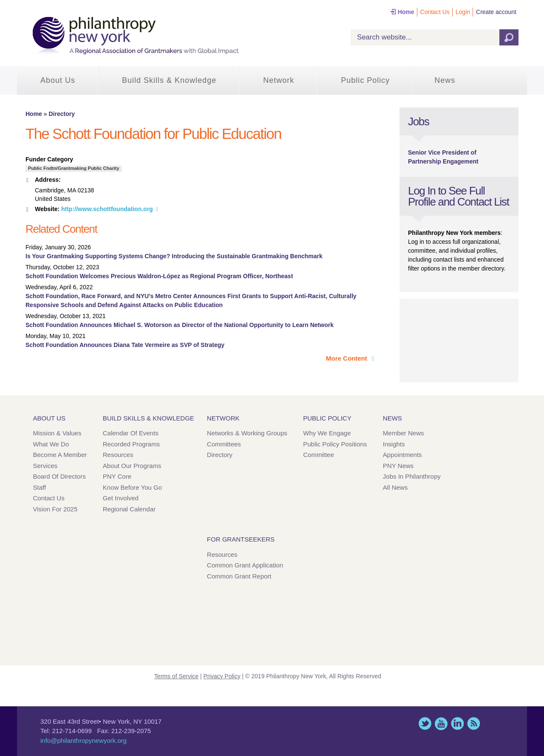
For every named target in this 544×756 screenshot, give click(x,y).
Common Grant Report (239, 576)
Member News (404, 433)
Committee (319, 455)
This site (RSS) (473, 724)
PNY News (398, 466)
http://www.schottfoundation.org (107, 209)
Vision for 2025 (55, 509)
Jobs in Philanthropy (412, 476)
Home (406, 12)
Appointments (402, 455)
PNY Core (117, 476)
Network (279, 80)
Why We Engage (327, 433)
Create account (496, 12)
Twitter (425, 724)
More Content (347, 358)
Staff (40, 487)
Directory (61, 114)
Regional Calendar (129, 509)
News (445, 80)
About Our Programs (132, 466)
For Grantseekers (241, 539)
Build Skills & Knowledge (169, 80)
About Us (58, 80)
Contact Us (435, 12)
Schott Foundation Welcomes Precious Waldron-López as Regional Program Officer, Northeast (159, 276)
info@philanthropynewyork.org (84, 740)
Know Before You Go (132, 487)
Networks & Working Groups (247, 433)
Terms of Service (176, 676)
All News (395, 487)
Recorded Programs (131, 444)
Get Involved (121, 498)
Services (45, 466)
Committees (224, 444)
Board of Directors (59, 476)
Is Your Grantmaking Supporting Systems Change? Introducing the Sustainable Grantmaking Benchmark (174, 256)
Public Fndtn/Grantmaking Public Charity (74, 168)
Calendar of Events (131, 433)
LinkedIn (457, 724)
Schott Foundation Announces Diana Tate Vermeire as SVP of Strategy (125, 345)
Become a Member (60, 455)
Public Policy (365, 80)
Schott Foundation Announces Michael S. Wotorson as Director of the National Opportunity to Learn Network (180, 325)
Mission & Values (57, 433)
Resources (118, 455)
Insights (394, 444)
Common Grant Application (245, 565)
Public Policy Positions (335, 444)
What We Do (51, 444)
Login (463, 12)
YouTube (441, 724)
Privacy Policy (222, 676)
